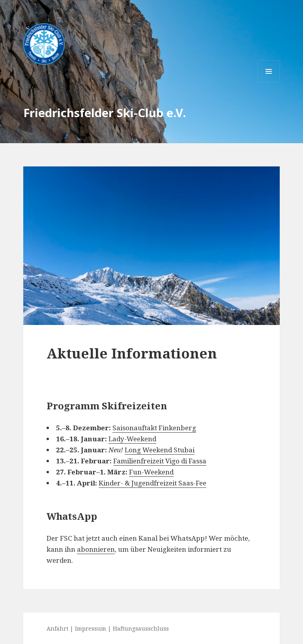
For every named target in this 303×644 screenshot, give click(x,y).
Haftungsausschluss (141, 628)
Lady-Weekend (132, 439)
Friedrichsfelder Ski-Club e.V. (105, 113)
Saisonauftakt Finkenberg (154, 428)
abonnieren (96, 549)
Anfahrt (57, 628)
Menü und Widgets (269, 82)
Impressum (91, 628)
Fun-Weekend (151, 472)
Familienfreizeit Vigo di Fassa (160, 461)
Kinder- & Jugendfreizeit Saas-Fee (152, 483)
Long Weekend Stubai (160, 450)
